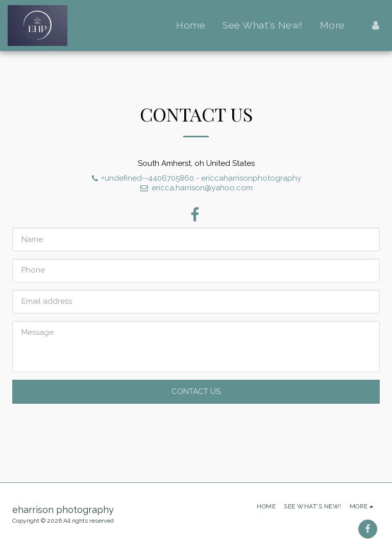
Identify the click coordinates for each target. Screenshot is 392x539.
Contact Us (196, 391)
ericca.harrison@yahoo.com (196, 188)
